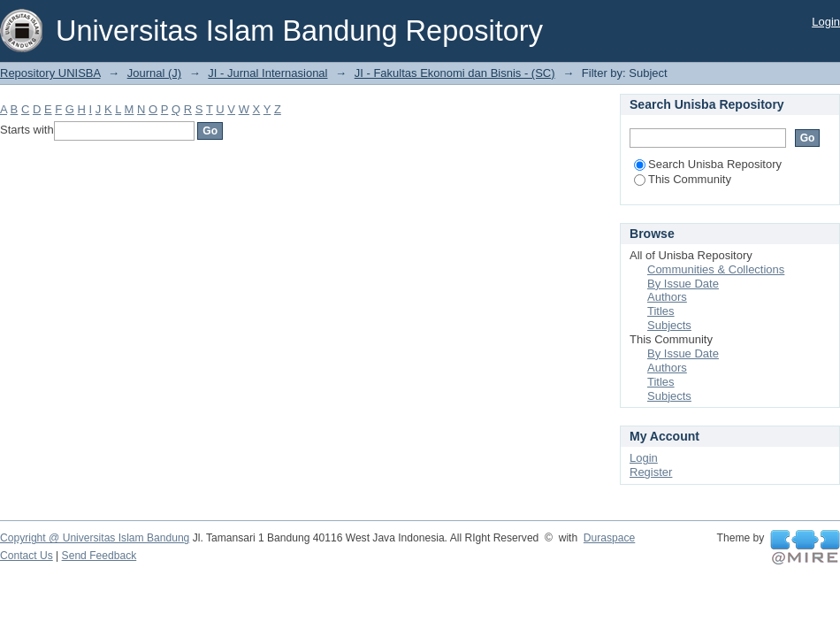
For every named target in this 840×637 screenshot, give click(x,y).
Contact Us (27, 556)
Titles (661, 311)
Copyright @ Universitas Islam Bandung (95, 538)
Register (651, 472)
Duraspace (609, 538)
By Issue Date (683, 284)
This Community (683, 179)
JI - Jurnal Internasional (267, 73)
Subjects (669, 325)
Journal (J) (154, 73)
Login (826, 22)
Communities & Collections (716, 269)
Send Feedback (99, 556)
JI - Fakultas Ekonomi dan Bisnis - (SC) (455, 73)
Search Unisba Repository (708, 164)
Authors (667, 297)
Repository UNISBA (50, 73)
